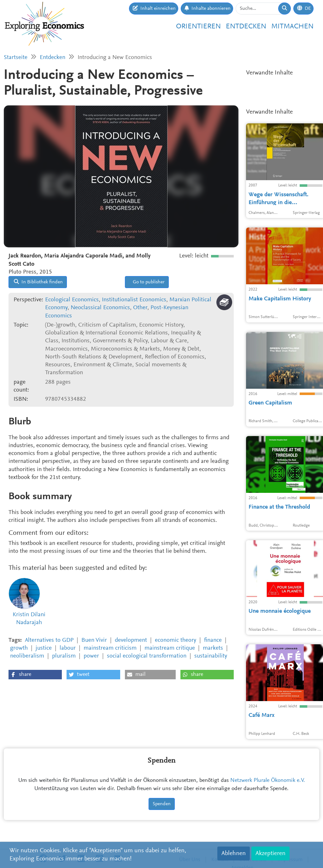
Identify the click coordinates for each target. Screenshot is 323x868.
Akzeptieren (270, 853)
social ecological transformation (147, 656)
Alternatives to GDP (49, 640)
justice (44, 648)
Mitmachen (292, 27)
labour (68, 648)
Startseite (16, 58)
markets (213, 648)
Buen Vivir (94, 640)
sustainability (211, 656)
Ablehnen (234, 853)
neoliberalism (27, 656)
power (91, 656)
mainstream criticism (110, 648)
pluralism (64, 656)
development (131, 640)
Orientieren (198, 27)
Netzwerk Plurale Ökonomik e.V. (268, 781)
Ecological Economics (72, 300)
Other (140, 308)
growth (19, 648)
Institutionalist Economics (134, 300)
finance (213, 640)
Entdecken (246, 27)
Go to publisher (148, 282)
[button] (35, 675)
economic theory (176, 640)
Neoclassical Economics (100, 308)
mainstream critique (170, 648)
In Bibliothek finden (38, 282)
